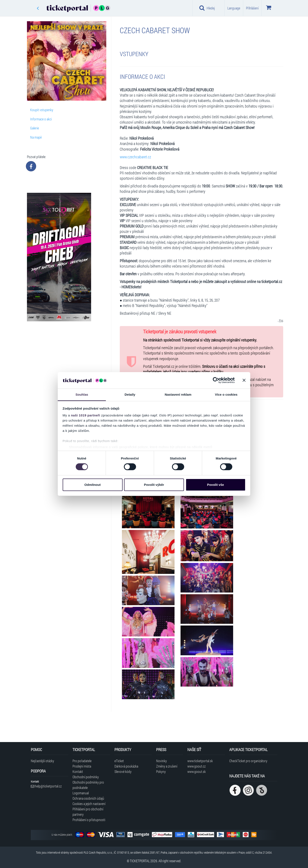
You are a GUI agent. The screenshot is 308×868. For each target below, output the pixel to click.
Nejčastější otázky (42, 761)
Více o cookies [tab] (226, 394)
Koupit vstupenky (42, 110)
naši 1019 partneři (86, 415)
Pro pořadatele (82, 761)
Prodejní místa (82, 766)
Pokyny (161, 771)
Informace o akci (41, 119)
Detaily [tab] (130, 394)
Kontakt (78, 771)
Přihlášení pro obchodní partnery (88, 812)
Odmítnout (93, 485)
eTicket (119, 761)
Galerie (35, 128)
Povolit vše (215, 485)
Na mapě (36, 137)
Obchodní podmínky (86, 777)
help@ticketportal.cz (46, 786)
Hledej (207, 8)
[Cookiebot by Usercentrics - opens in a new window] (216, 380)
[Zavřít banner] (244, 380)
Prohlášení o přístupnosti (89, 820)
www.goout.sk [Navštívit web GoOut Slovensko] (197, 771)
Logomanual (81, 793)
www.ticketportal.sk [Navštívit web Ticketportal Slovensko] (200, 761)
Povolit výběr (154, 485)
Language (234, 8)
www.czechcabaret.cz (135, 157)
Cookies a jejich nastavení (89, 804)
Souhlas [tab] (82, 394)
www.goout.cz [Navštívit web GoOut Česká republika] (196, 766)
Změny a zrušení (167, 766)
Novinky (161, 761)
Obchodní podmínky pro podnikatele (88, 785)
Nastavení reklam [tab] (178, 394)
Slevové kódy (123, 771)
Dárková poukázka (126, 766)
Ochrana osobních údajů (88, 798)
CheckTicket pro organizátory (248, 761)
